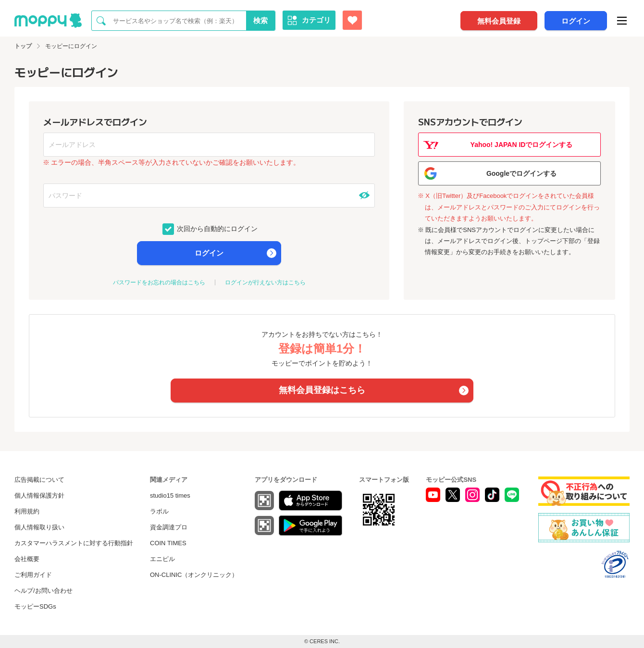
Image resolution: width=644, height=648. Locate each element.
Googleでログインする (521, 173)
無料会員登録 (499, 21)
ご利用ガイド (33, 575)
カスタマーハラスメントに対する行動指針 (74, 543)
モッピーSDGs (35, 606)
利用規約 (27, 511)
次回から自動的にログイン (217, 228)
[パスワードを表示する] (364, 196)
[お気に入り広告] (352, 20)
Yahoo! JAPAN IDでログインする (522, 145)
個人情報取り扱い (39, 527)
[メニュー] (622, 21)
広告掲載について (39, 480)
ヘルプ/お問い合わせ (43, 591)
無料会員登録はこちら (322, 390)
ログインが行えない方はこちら (265, 282)
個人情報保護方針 (39, 495)
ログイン (576, 21)
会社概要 (27, 559)
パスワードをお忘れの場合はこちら (159, 282)
